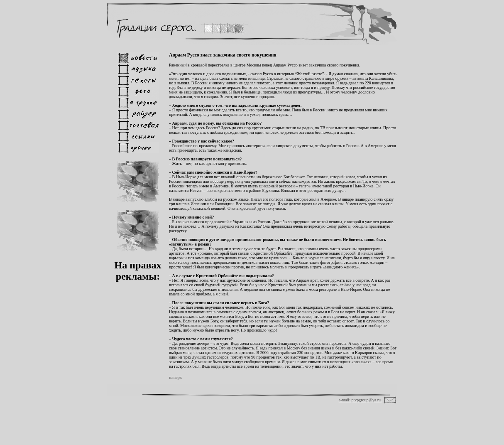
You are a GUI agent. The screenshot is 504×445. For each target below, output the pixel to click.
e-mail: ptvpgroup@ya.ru (360, 400)
